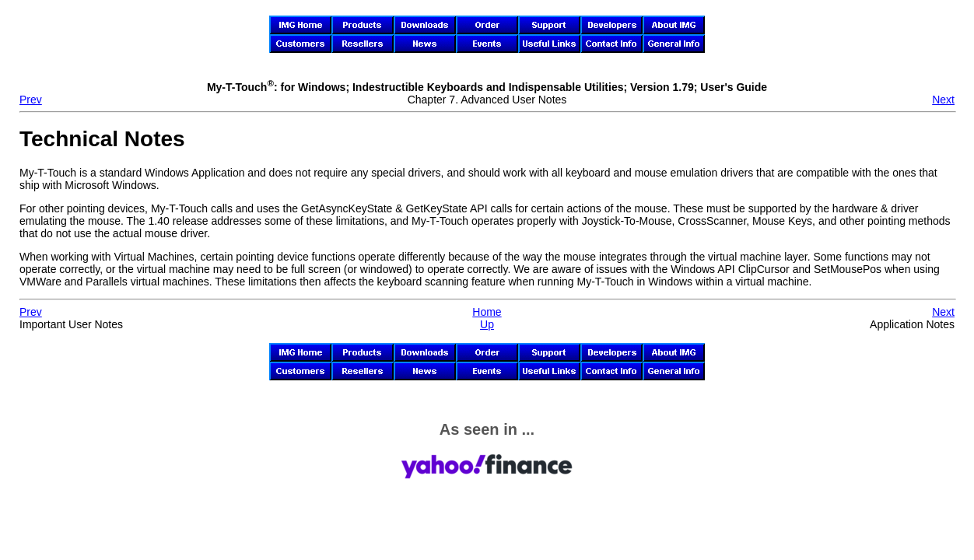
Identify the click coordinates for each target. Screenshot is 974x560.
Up (487, 324)
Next (943, 100)
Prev (31, 100)
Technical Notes (102, 139)
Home (487, 312)
